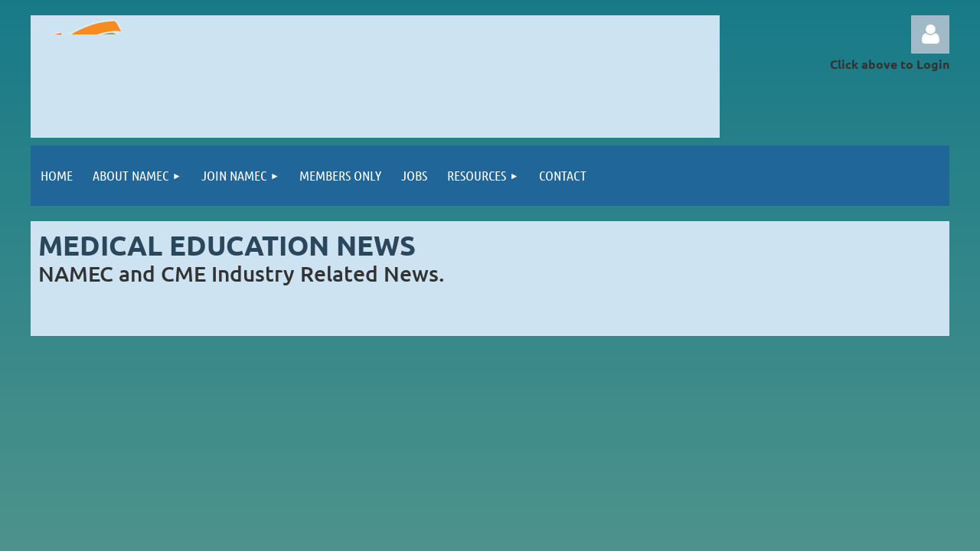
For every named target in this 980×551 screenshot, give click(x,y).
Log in (930, 34)
